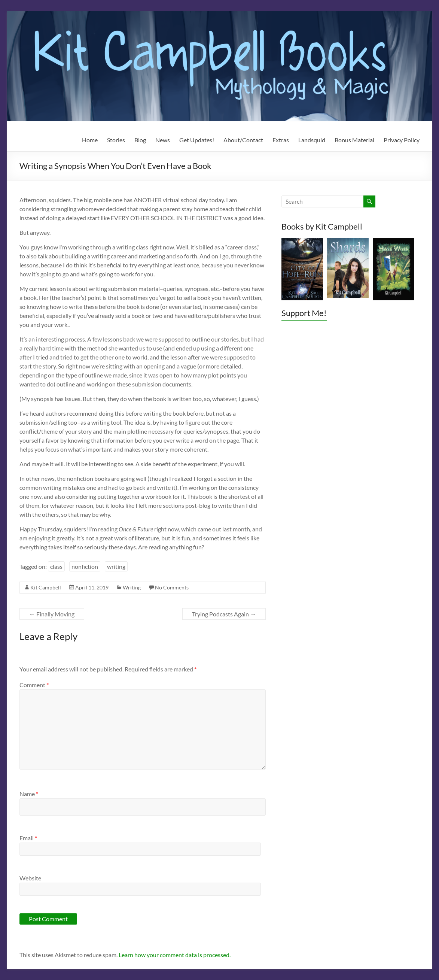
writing (116, 566)
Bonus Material (354, 140)
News (163, 140)
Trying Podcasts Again (224, 614)
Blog (140, 140)
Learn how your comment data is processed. (175, 955)
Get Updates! (197, 140)
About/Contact (243, 140)
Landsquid (312, 140)
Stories (116, 140)
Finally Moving (52, 614)
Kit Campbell (46, 587)
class (56, 566)
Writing (132, 587)
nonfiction (85, 566)
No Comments (172, 587)
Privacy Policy (402, 140)
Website (30, 878)
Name (29, 794)
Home (90, 140)
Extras (281, 140)
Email (28, 838)
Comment (34, 685)
